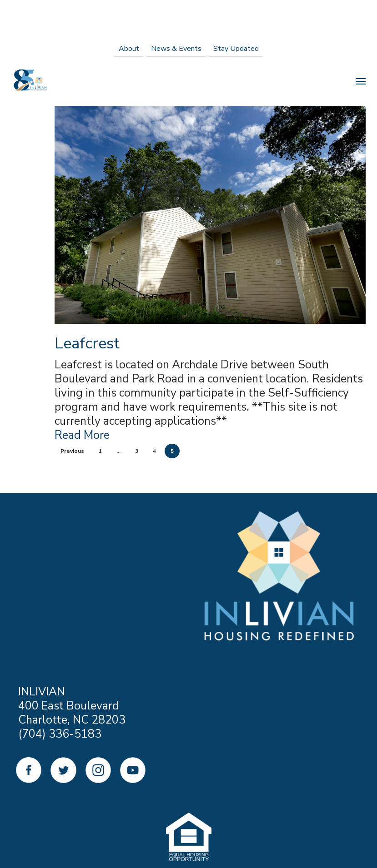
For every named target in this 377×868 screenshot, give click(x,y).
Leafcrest (87, 343)
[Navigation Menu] (361, 81)
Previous (72, 451)
